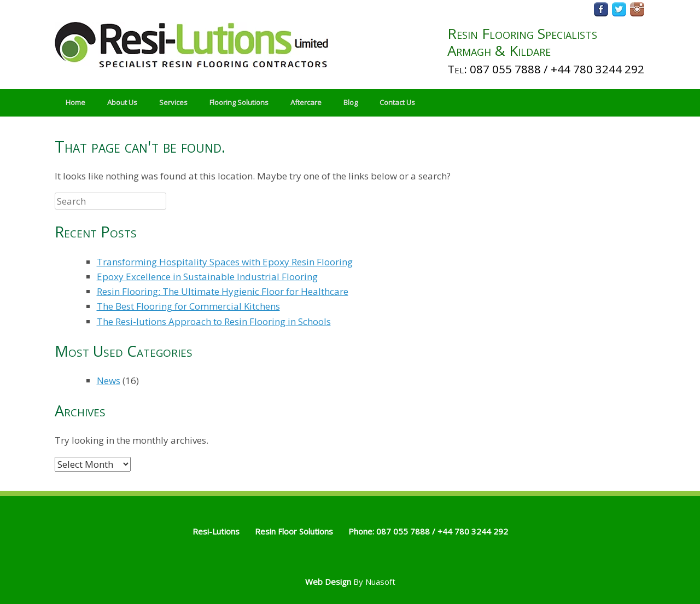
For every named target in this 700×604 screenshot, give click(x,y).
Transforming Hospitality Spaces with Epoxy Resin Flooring (225, 262)
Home (75, 102)
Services (173, 102)
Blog (351, 102)
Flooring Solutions (239, 102)
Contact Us (397, 102)
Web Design (328, 582)
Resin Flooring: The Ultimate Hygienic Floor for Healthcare (223, 291)
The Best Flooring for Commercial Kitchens (188, 306)
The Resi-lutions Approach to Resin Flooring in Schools (214, 321)
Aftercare (306, 102)
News (109, 381)
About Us (122, 102)
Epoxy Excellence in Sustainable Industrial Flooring (207, 277)
